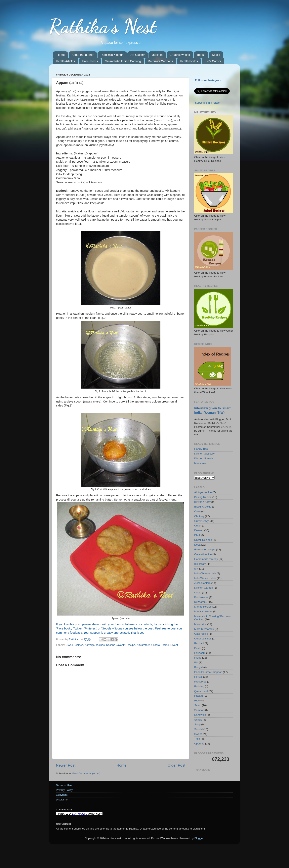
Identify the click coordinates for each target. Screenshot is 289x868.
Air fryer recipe (203, 492)
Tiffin (197, 739)
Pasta (198, 648)
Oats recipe (201, 634)
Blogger (199, 838)
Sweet (174, 645)
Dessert (199, 530)
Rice (197, 701)
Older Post (176, 765)
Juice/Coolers (202, 583)
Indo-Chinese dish (205, 573)
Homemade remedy (206, 559)
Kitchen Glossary (204, 454)
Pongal (198, 667)
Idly (196, 569)
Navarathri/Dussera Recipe (153, 645)
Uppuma (199, 744)
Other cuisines (203, 639)
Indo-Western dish (205, 578)
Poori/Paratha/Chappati (208, 672)
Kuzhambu (201, 602)
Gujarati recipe (203, 554)
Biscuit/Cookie (203, 507)
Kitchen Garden (204, 588)
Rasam (199, 696)
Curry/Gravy (202, 521)
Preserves (200, 682)
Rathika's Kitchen (112, 55)
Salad (198, 705)
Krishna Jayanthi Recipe (121, 645)
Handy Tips (201, 449)
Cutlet (198, 526)
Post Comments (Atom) (86, 773)
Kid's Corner (213, 61)
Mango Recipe (203, 607)
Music (216, 55)
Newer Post (66, 765)
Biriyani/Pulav (202, 502)
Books (201, 55)
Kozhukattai (201, 597)
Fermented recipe (205, 549)
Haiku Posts (90, 61)
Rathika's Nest (103, 26)
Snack (198, 720)
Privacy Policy (64, 790)
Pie (196, 662)
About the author (83, 55)
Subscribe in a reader (208, 103)
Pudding (199, 686)
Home (61, 55)
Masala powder (203, 611)
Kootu (198, 593)
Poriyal (198, 677)
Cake (197, 511)
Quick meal (201, 691)
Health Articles (65, 61)
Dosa (197, 545)
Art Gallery (137, 55)
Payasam (200, 653)
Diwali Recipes (74, 645)
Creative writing (180, 55)
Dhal (197, 535)
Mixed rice (200, 624)
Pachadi (199, 643)
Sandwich (200, 715)
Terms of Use (64, 785)
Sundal (198, 729)
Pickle (198, 658)
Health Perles (189, 61)
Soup (197, 724)
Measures (200, 463)
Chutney (199, 516)
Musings (157, 55)
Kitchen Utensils (204, 458)
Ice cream (200, 564)
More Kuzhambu (204, 629)
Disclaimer (62, 800)
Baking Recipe (203, 497)
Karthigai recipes (95, 645)
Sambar (199, 710)
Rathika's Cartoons (160, 61)
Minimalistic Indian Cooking (123, 61)
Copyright (62, 795)
